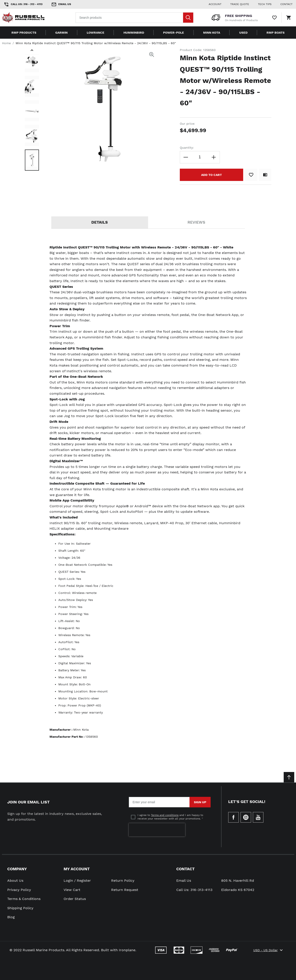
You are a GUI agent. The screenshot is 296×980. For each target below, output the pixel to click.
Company (17, 869)
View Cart (72, 890)
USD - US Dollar (269, 950)
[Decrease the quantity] (186, 157)
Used (243, 33)
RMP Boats (276, 33)
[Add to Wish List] (251, 175)
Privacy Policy (19, 890)
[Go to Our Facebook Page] (233, 817)
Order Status (75, 899)
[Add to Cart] (211, 175)
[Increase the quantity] (214, 157)
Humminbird (134, 33)
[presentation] (157, 830)
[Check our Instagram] (246, 817)
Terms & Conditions (24, 899)
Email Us (184, 881)
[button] (32, 51)
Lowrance (96, 33)
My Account (77, 869)
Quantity (186, 148)
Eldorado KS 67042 (238, 890)
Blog (11, 917)
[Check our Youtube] (258, 817)
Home (6, 43)
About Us (15, 881)
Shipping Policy (20, 908)
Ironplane (127, 950)
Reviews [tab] (196, 222)
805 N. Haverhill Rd (238, 881)
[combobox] (134, 18)
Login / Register (77, 881)
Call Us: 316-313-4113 (194, 890)
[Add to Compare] (265, 175)
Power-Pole (174, 33)
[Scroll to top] (289, 777)
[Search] (188, 18)
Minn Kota (212, 33)
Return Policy (123, 881)
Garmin (61, 33)
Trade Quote (240, 4)
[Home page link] (30, 18)
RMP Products (24, 33)
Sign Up (200, 802)
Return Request (125, 890)
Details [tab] (100, 222)
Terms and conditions (165, 815)
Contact (186, 869)
